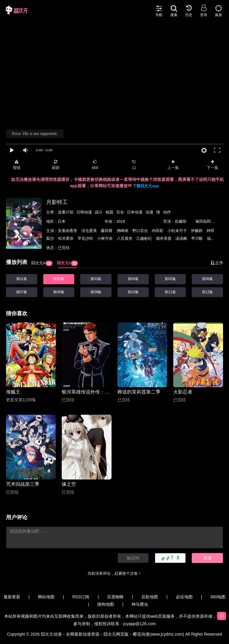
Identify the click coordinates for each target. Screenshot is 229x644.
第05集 (170, 279)
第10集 (133, 292)
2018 (121, 221)
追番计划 (66, 212)
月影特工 (57, 202)
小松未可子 (178, 231)
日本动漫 (135, 212)
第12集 (207, 292)
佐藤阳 (181, 221)
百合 (120, 212)
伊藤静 (197, 231)
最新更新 (12, 597)
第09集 (96, 292)
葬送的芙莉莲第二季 (139, 392)
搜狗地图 (106, 604)
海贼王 (13, 392)
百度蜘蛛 (115, 597)
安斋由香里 (68, 231)
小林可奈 (106, 238)
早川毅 (198, 238)
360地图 (218, 597)
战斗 (99, 212)
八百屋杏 (125, 238)
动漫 (149, 212)
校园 (109, 212)
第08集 (59, 292)
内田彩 (158, 231)
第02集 (59, 279)
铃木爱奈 (66, 238)
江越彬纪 (145, 238)
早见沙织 (86, 238)
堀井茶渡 (164, 238)
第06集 (207, 279)
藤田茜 (107, 231)
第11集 (170, 292)
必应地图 (184, 597)
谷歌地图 (150, 597)
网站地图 (46, 597)
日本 (62, 221)
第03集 (96, 279)
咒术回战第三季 (23, 484)
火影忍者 (183, 392)
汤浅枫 (182, 238)
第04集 (133, 279)
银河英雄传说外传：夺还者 (87, 392)
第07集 (22, 292)
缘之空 (69, 484)
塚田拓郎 (203, 221)
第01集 (22, 279)
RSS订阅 (81, 597)
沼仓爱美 (90, 231)
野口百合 (141, 231)
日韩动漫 (84, 212)
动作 (167, 212)
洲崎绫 (123, 231)
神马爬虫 (140, 604)
